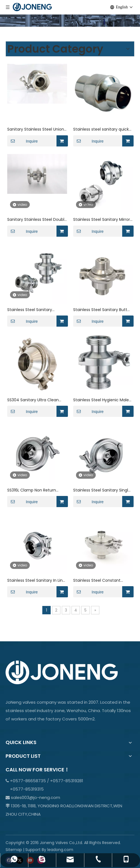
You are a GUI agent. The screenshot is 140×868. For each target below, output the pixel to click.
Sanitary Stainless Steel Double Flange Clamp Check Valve (37, 220)
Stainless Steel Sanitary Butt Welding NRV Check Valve (100, 310)
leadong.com (60, 850)
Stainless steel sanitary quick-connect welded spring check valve (102, 129)
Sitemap (14, 850)
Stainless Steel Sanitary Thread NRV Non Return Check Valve (36, 310)
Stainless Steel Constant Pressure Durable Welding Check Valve (98, 580)
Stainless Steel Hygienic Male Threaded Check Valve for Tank (101, 400)
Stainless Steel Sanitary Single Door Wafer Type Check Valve (102, 490)
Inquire (23, 141)
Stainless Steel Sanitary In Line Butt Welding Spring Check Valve (36, 580)
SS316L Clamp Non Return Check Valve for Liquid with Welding (33, 490)
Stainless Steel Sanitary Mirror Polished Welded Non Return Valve (102, 220)
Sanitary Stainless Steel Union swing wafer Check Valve (36, 129)
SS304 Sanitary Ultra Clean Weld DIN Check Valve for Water (33, 400)
